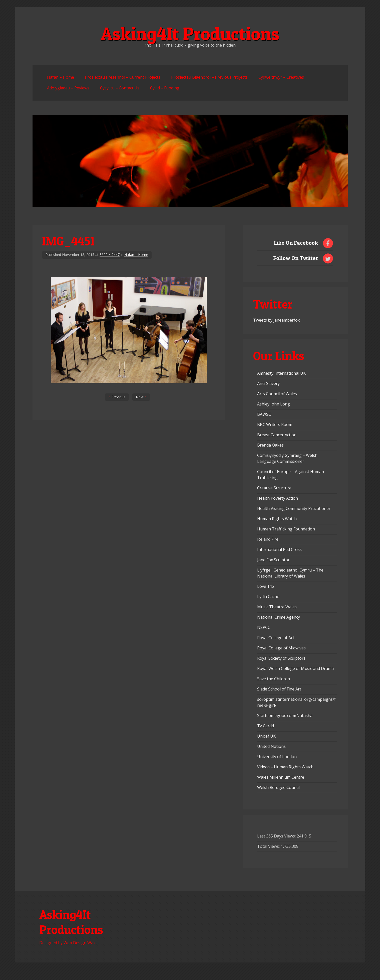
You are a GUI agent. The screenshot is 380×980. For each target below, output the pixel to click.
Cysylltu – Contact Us (120, 88)
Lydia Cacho (268, 597)
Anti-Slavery (268, 383)
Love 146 (266, 586)
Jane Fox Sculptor (273, 560)
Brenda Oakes (270, 445)
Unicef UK (266, 736)
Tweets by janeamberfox (276, 320)
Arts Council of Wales (277, 394)
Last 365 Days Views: (277, 836)
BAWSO (264, 414)
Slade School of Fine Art (279, 689)
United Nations (271, 746)
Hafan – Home (61, 77)
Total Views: (269, 846)
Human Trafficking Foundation (286, 529)
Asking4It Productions (190, 34)
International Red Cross (279, 549)
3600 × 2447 (110, 255)
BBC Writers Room (275, 425)
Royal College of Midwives (281, 648)
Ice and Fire (268, 539)
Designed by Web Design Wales (69, 943)
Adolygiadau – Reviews (68, 88)
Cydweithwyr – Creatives (281, 77)
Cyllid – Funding (165, 88)
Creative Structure (274, 488)
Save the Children (274, 679)
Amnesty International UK (281, 373)
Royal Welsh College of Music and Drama (295, 668)
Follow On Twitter (296, 258)
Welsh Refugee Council (279, 787)
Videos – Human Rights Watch (285, 767)
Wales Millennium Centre (281, 777)
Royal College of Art (276, 638)
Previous (118, 397)
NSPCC (264, 627)
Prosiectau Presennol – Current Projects (123, 77)
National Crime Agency (279, 617)
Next (140, 397)
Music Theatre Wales (277, 607)
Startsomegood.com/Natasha (285, 716)
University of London (277, 757)
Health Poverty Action (278, 498)
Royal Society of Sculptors (281, 658)
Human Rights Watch (277, 519)
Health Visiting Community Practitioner (294, 508)
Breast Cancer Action (277, 435)
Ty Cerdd (266, 726)
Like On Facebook (296, 243)
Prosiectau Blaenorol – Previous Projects (209, 77)
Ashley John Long (274, 404)
